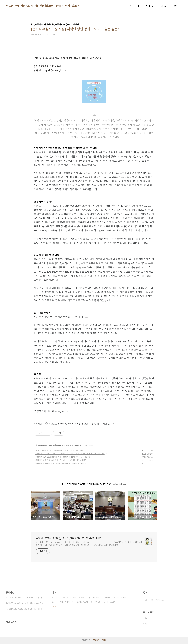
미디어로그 (151, 6)
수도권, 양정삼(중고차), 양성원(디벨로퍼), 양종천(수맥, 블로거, (43, 6)
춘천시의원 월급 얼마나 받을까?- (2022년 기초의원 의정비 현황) (61, 460)
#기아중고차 (83, 602)
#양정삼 (107, 598)
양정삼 (97, 598)
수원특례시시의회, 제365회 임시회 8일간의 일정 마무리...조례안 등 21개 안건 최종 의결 (70, 454)
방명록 (177, 6)
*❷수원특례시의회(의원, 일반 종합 (66, 445)
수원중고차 (97, 602)
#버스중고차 (110, 602)
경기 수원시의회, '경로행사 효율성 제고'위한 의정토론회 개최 (59, 451)
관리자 (104, 640)
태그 (139, 6)
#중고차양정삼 (121, 598)
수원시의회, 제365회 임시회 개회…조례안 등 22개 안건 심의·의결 (61, 457)
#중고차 (56, 598)
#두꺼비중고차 (70, 598)
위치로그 (164, 6)
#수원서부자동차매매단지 (63, 602)
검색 (179, 600)
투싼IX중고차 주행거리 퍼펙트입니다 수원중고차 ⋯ (25, 603)
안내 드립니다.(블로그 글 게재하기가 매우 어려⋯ (25, 598)
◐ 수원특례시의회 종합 (44, 445)
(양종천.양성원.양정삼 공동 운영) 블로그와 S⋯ (25, 609)
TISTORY (95, 640)
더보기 (54, 607)
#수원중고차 (85, 598)
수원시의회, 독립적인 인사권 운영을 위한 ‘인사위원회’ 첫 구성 (60, 463)
